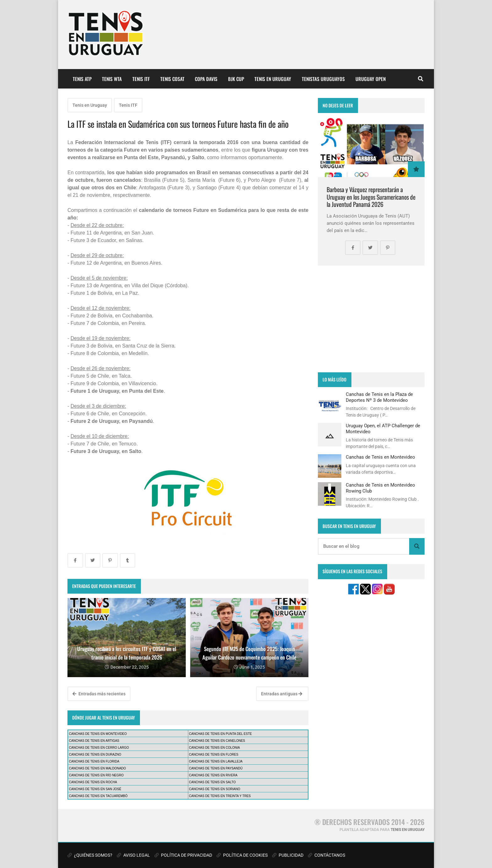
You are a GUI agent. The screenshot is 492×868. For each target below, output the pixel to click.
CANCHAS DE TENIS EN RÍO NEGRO (96, 775)
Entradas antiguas (282, 694)
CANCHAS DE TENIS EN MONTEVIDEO (98, 734)
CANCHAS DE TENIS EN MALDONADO (98, 768)
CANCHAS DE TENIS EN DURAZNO (95, 755)
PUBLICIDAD (288, 855)
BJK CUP (236, 79)
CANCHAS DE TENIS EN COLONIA (214, 748)
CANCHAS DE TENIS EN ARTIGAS (94, 741)
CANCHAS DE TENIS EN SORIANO (214, 789)
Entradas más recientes (99, 694)
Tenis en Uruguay (90, 105)
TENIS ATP (82, 79)
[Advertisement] (371, 319)
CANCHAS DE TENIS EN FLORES (214, 755)
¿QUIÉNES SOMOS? (90, 855)
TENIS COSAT (172, 79)
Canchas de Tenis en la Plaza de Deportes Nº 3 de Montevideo (379, 397)
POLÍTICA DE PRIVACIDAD (183, 855)
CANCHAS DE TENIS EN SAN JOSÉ (95, 789)
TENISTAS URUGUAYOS (323, 79)
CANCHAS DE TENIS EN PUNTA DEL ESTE (220, 734)
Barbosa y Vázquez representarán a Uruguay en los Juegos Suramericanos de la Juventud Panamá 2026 (371, 197)
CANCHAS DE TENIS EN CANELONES (217, 741)
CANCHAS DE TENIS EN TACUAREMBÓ (98, 796)
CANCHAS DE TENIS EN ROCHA (93, 782)
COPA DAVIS (206, 79)
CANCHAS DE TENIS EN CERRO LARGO (99, 748)
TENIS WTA (112, 79)
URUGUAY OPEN (371, 79)
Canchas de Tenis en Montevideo (380, 457)
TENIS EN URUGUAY (273, 79)
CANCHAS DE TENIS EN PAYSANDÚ (216, 768)
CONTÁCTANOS (326, 855)
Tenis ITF (128, 105)
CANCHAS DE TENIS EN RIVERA (213, 775)
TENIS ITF (141, 79)
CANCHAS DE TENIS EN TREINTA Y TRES (220, 796)
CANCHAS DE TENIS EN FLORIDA (94, 761)
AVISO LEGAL (133, 855)
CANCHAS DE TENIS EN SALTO (212, 782)
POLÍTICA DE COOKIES (242, 855)
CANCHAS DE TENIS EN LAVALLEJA (216, 761)
